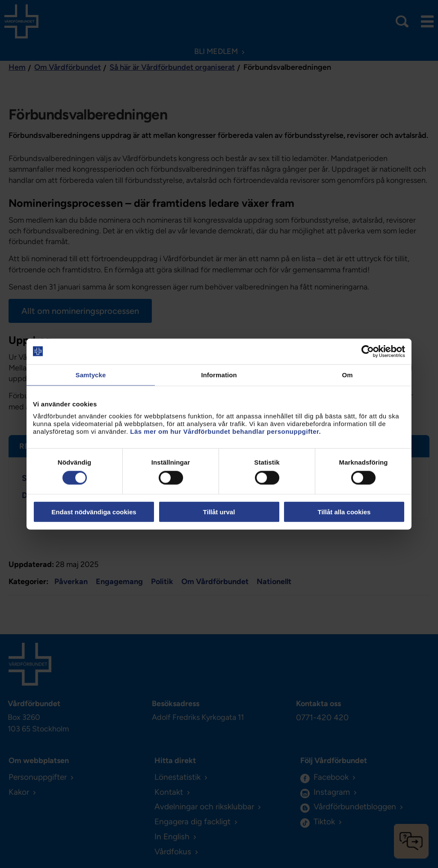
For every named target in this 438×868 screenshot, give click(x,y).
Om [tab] (347, 374)
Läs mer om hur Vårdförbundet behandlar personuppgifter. (225, 431)
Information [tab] (219, 374)
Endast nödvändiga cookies (94, 512)
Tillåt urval (219, 512)
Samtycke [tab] (91, 374)
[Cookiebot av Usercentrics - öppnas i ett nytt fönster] (368, 351)
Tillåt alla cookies (344, 512)
